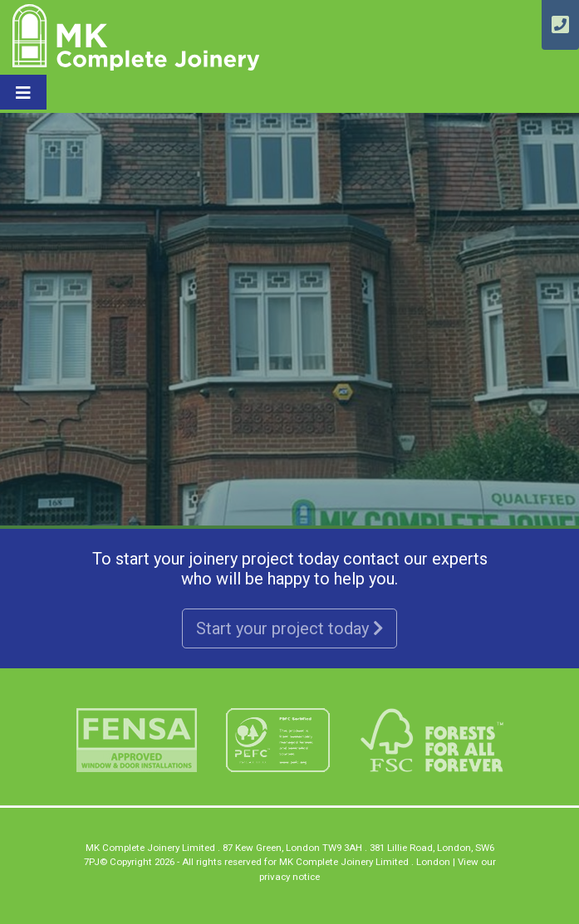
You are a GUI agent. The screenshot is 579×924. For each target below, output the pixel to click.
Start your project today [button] (289, 628)
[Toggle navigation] (23, 92)
